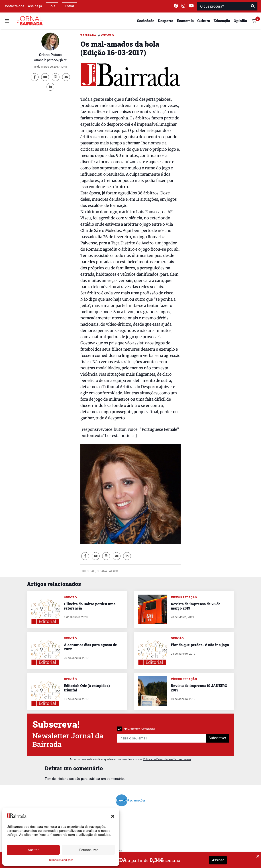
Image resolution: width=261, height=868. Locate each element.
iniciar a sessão (68, 779)
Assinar (218, 860)
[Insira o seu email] (162, 738)
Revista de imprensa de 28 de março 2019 (196, 606)
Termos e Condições (61, 860)
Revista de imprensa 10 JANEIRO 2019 (199, 688)
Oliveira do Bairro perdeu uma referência (90, 606)
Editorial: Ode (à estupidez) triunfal (87, 688)
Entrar (69, 6)
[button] (113, 816)
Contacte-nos (14, 6)
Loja (52, 6)
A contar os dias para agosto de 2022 (90, 647)
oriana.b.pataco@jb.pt (50, 60)
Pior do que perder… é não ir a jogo (200, 645)
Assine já (35, 6)
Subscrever (217, 738)
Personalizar (89, 850)
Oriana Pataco (50, 55)
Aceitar (33, 850)
